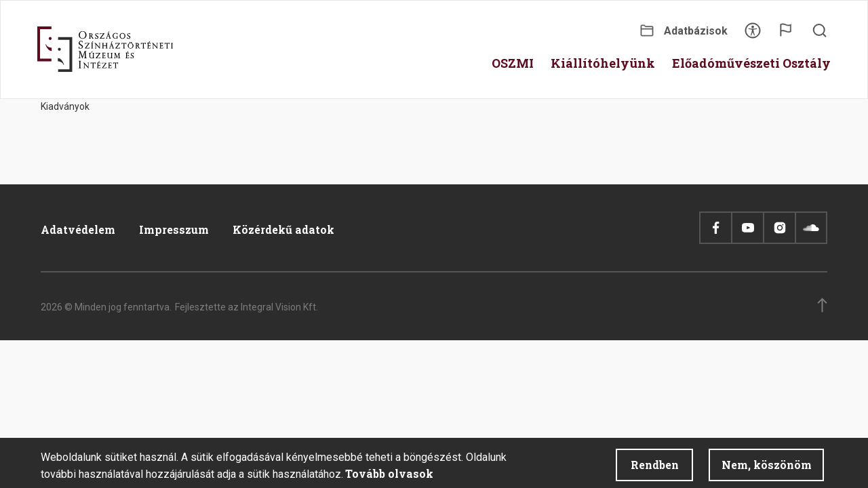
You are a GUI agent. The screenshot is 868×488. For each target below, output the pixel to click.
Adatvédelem (78, 229)
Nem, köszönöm (767, 468)
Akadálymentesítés (753, 35)
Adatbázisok (696, 31)
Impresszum (174, 229)
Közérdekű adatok (283, 229)
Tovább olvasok (389, 477)
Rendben (655, 468)
